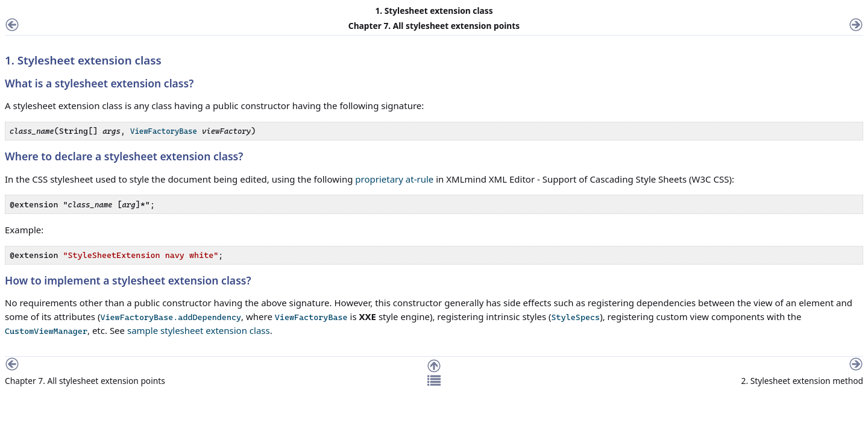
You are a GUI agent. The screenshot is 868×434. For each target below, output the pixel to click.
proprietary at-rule (394, 179)
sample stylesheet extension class (199, 330)
